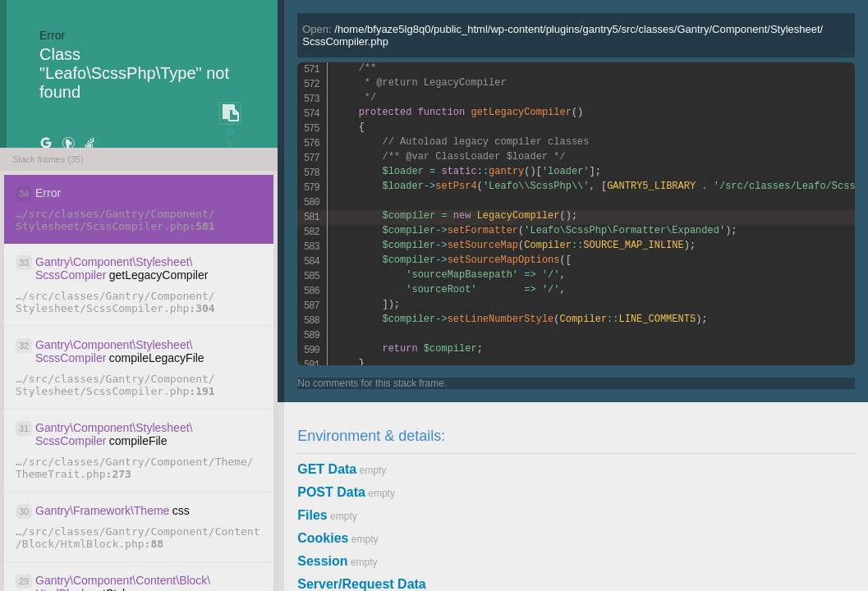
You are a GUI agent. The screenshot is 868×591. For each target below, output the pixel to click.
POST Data (331, 492)
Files (312, 515)
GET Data (327, 469)
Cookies (323, 538)
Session (322, 561)
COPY (230, 114)
